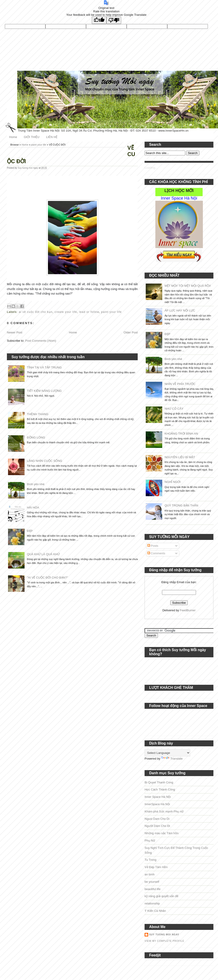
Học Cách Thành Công (160, 789)
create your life (66, 312)
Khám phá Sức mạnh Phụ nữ (164, 811)
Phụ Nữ (150, 841)
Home (13, 137)
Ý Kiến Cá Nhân (155, 911)
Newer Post (15, 332)
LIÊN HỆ (52, 137)
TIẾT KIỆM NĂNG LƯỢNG (44, 391)
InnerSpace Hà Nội (157, 804)
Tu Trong (151, 860)
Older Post (131, 332)
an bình (150, 874)
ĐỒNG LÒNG (36, 437)
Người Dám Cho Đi (157, 826)
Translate (172, 759)
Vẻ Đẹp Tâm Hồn (156, 867)
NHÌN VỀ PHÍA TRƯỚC (180, 384)
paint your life (39, 145)
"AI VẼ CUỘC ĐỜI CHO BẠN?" (47, 578)
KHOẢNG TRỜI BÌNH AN (181, 434)
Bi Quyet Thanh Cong (159, 782)
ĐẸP (30, 531)
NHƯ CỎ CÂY (174, 409)
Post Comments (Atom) (41, 341)
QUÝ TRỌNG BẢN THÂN (181, 505)
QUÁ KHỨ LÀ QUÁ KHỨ (43, 554)
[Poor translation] (114, 20)
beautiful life (152, 889)
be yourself (152, 882)
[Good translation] (99, 20)
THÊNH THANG (38, 414)
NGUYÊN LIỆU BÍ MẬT (180, 457)
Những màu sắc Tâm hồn (162, 833)
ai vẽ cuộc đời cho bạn (36, 312)
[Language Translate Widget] (167, 753)
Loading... (151, 168)
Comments (156, 553)
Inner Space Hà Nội (158, 797)
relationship (152, 903)
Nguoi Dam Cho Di (157, 819)
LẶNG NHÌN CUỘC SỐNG (45, 461)
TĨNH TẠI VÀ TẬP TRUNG (44, 367)
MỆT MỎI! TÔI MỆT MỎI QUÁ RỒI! (188, 286)
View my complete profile (164, 941)
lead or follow (89, 312)
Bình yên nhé (36, 484)
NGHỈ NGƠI (173, 482)
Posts (153, 546)
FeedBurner (188, 610)
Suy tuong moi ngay (28, 168)
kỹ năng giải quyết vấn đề (161, 896)
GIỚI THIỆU (32, 137)
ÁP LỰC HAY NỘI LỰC (180, 310)
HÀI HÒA (33, 508)
